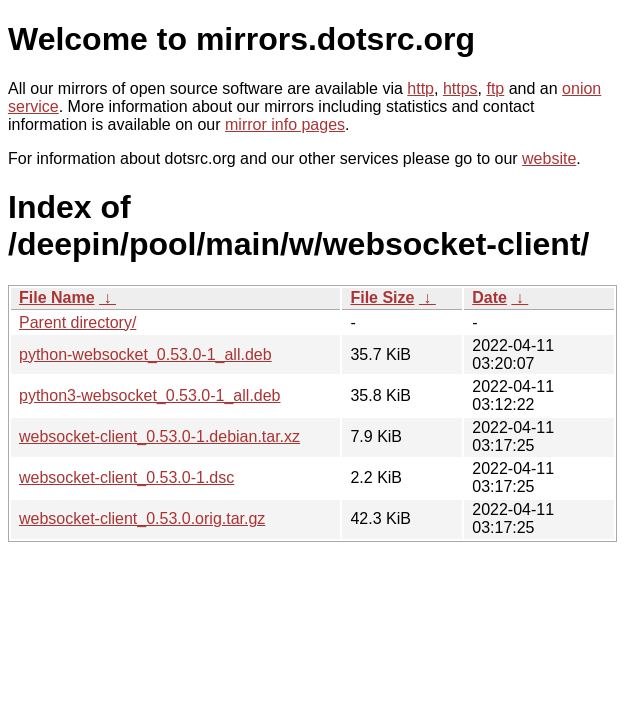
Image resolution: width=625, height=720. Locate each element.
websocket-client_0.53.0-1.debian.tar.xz (159, 436)
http (420, 88)
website (549, 158)
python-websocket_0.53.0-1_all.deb (145, 354)
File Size (382, 297)
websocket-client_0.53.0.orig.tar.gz (142, 518)
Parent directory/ (77, 322)
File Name (57, 297)
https (460, 88)
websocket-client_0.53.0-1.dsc (126, 477)
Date (489, 297)
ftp (495, 88)
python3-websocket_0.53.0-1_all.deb (150, 395)
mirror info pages (285, 124)
